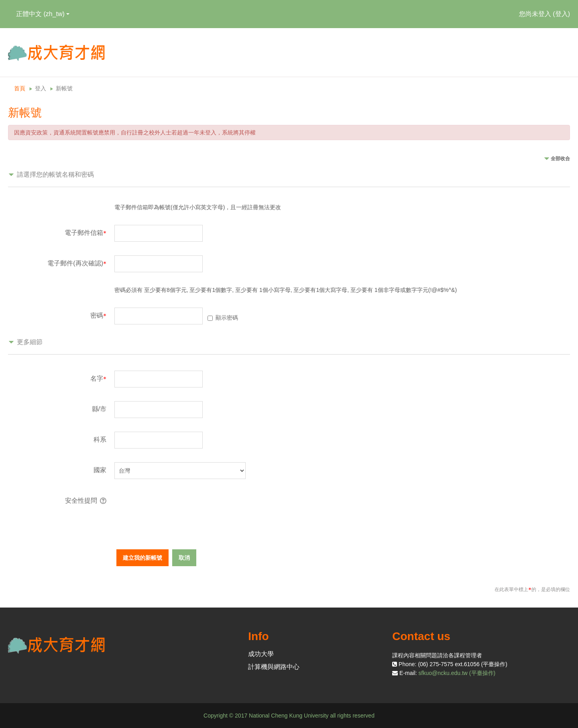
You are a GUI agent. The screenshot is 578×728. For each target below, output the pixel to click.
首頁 (20, 88)
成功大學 (261, 654)
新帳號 (64, 88)
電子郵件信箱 (85, 233)
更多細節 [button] (30, 342)
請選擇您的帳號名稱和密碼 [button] (55, 174)
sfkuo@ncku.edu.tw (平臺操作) (457, 673)
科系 (100, 439)
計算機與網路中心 (274, 667)
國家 (100, 470)
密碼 (98, 315)
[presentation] (175, 508)
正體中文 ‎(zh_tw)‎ (43, 14)
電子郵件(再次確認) (77, 263)
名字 (98, 378)
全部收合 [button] (560, 159)
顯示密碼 (227, 318)
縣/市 (99, 409)
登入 (562, 14)
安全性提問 (81, 501)
